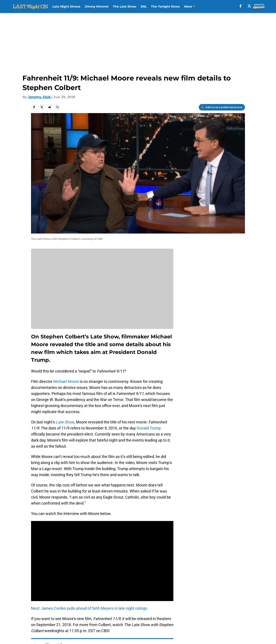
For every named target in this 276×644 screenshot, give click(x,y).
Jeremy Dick (39, 97)
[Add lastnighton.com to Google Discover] (222, 107)
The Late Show (125, 6)
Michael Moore (66, 381)
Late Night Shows (66, 6)
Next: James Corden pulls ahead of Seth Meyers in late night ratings (89, 608)
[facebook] (241, 6)
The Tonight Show (165, 6)
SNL (144, 6)
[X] (249, 6)
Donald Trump (148, 428)
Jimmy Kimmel (96, 6)
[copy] (57, 107)
